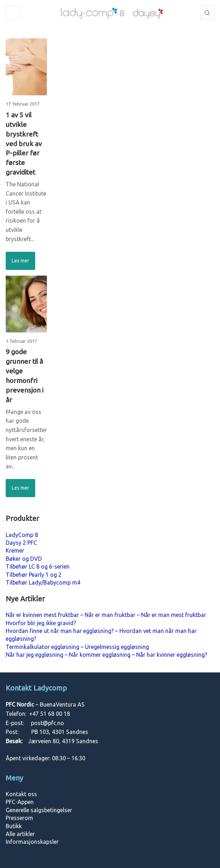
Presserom (19, 818)
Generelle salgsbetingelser (39, 810)
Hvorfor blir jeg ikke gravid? (41, 623)
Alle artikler (20, 834)
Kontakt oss (21, 794)
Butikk (14, 826)
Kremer (15, 550)
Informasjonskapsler (32, 842)
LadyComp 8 (22, 535)
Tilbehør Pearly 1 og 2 (34, 575)
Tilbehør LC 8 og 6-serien (38, 566)
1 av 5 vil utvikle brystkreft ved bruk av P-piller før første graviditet (24, 143)
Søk (207, 13)
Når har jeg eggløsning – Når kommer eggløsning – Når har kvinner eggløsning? (106, 655)
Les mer (20, 261)
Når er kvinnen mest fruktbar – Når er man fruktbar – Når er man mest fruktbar (106, 615)
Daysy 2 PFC (21, 543)
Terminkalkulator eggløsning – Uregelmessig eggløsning (77, 647)
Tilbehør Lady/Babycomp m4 (43, 582)
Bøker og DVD (24, 559)
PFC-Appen (20, 802)
